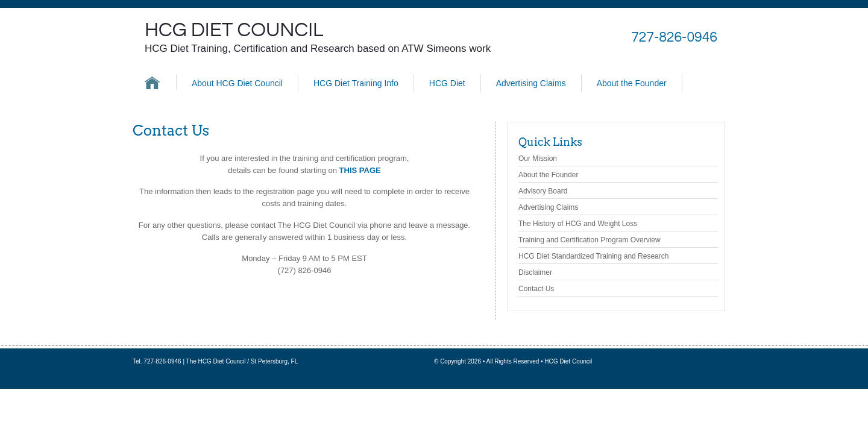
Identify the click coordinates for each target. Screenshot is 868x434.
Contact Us (536, 289)
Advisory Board (543, 191)
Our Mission (538, 159)
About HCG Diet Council (237, 83)
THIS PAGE (360, 170)
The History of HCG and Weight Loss (578, 224)
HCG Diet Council (234, 30)
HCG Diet (447, 83)
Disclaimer (535, 272)
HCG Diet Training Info (356, 83)
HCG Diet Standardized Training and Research (593, 256)
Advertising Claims (531, 83)
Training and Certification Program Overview (590, 240)
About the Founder (632, 83)
